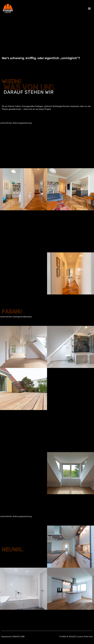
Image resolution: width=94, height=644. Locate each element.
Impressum (6, 641)
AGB (23, 641)
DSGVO (16, 641)
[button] (89, 9)
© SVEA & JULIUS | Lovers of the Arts (76, 641)
